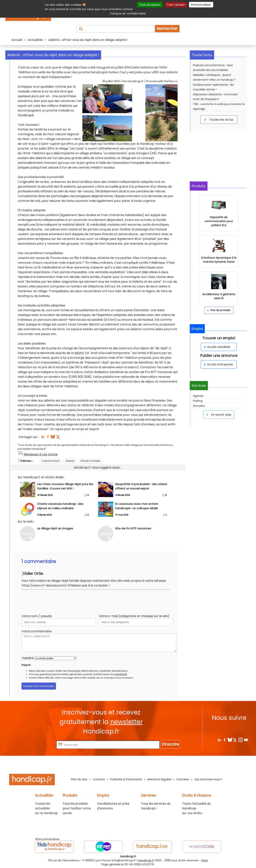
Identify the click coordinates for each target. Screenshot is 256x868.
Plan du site (79, 779)
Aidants (70, 461)
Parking (198, 401)
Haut (205, 860)
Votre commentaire (37, 631)
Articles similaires (90, 461)
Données (183, 779)
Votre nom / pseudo (37, 616)
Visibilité (28, 658)
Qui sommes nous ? (208, 779)
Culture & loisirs (51, 461)
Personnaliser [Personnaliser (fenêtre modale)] (201, 5)
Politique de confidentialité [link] (128, 14)
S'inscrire (170, 744)
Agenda (198, 396)
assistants (121, 674)
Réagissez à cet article (41, 454)
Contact (99, 779)
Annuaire (199, 406)
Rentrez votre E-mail (40, 745)
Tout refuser (176, 5)
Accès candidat (217, 347)
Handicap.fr (146, 860)
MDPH (79, 353)
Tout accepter (150, 5)
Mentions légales (159, 779)
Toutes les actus (218, 119)
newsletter (126, 722)
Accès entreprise (218, 364)
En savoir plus (218, 415)
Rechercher (167, 29)
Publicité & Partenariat (126, 779)
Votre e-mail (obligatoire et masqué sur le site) (134, 616)
